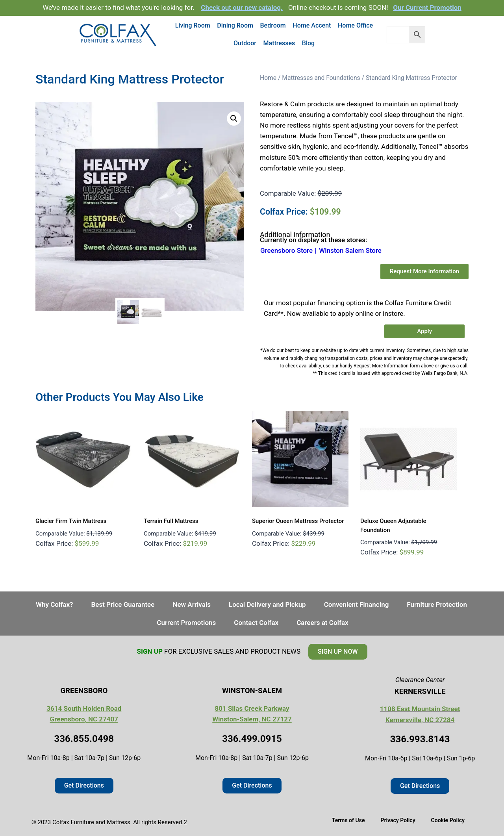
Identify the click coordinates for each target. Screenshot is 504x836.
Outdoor (245, 43)
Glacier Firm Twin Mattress (71, 521)
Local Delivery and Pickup (267, 604)
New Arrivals (192, 604)
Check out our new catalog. (242, 7)
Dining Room (235, 25)
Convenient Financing (357, 604)
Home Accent (312, 25)
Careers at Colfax (322, 623)
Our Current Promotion (427, 7)
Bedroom (273, 25)
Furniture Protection (437, 604)
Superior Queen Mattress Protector (298, 521)
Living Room (193, 25)
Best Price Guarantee (123, 604)
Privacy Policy (398, 820)
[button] (234, 119)
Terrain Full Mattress (171, 521)
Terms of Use (348, 820)
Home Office (355, 25)
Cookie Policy (448, 820)
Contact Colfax (256, 623)
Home (268, 78)
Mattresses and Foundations (321, 78)
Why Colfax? (54, 604)
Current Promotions (186, 623)
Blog (308, 43)
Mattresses (279, 43)
